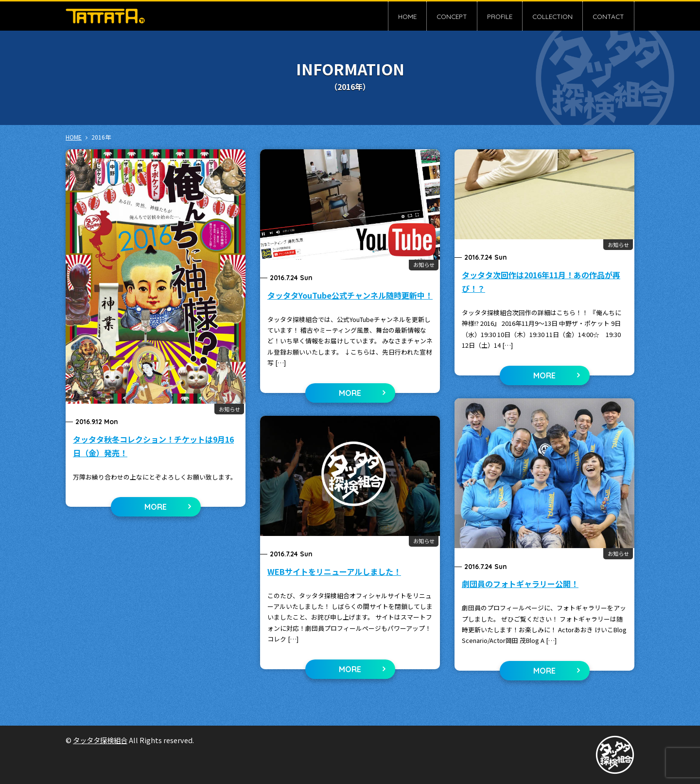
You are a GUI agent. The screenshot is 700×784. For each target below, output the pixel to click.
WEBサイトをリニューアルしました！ (334, 571)
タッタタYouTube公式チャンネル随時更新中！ (350, 295)
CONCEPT (452, 16)
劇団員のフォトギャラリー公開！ (520, 584)
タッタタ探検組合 (100, 740)
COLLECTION (552, 16)
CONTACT (608, 16)
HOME (407, 16)
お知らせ (229, 409)
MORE (156, 507)
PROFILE (500, 16)
